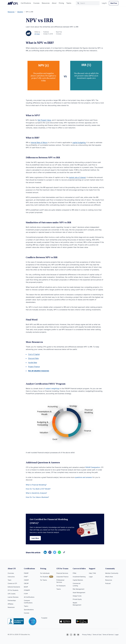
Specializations (29, 610)
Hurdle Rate (33, 363)
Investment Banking (79, 577)
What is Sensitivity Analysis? (36, 493)
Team (9, 580)
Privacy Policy (87, 635)
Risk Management (79, 589)
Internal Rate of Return (39, 142)
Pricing (61, 3)
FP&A (74, 573)
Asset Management (79, 592)
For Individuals (45, 573)
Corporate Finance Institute (13, 3)
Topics (26, 606)
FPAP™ (26, 577)
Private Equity (77, 599)
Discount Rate (33, 358)
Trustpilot (44, 618)
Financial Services (62, 573)
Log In (104, 3)
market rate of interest (77, 177)
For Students (44, 577)
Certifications (26, 3)
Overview (11, 573)
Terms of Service (108, 635)
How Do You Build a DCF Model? (38, 489)
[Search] (88, 3)
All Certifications (29, 597)
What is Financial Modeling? (36, 485)
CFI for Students (13, 590)
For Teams (44, 580)
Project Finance (34, 367)
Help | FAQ (92, 573)
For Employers (61, 586)
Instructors (11, 577)
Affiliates (10, 604)
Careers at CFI (12, 583)
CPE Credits (12, 594)
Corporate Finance (62, 577)
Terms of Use (97, 635)
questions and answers (84, 477)
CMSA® (26, 580)
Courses (36, 3)
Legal (91, 577)
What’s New (109, 577)
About (54, 3)
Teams (69, 3)
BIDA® (26, 587)
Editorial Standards (14, 587)
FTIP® (26, 594)
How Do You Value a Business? (37, 497)
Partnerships (12, 600)
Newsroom (11, 607)
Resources (46, 3)
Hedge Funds (77, 596)
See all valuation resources (39, 371)
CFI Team (37, 34)
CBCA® (26, 583)
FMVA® (26, 573)
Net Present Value (44, 120)
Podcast (108, 583)
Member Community (112, 573)
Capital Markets (78, 580)
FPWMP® (27, 590)
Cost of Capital (34, 354)
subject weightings (52, 388)
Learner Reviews (13, 597)
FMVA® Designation (93, 467)
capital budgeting (79, 142)
